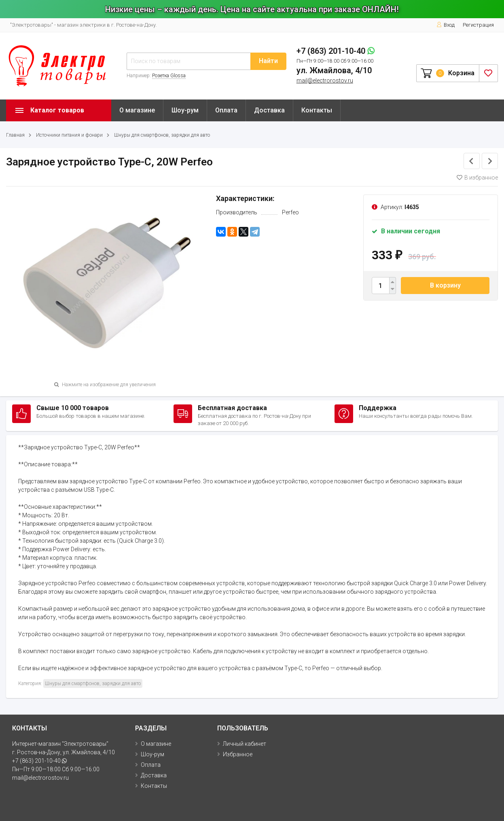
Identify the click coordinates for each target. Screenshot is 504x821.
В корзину (445, 285)
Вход (446, 25)
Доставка (269, 110)
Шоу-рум (185, 110)
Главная (15, 135)
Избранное (238, 754)
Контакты (317, 110)
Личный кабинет (245, 744)
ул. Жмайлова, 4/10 (334, 70)
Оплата (226, 110)
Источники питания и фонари (69, 135)
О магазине (137, 110)
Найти (268, 61)
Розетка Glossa (169, 76)
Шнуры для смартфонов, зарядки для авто (162, 135)
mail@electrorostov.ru (325, 80)
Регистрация (478, 25)
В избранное (477, 178)
